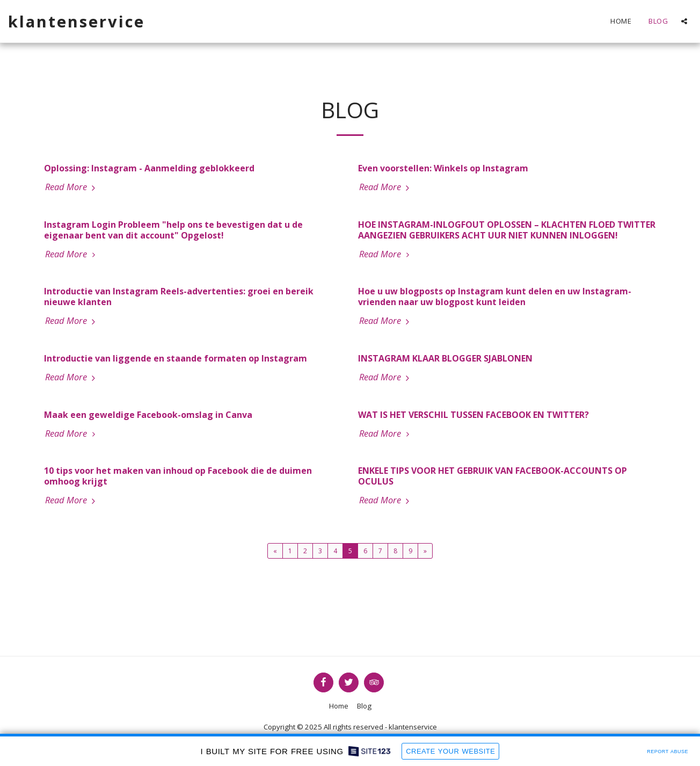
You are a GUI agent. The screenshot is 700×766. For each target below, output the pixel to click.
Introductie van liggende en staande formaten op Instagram (176, 358)
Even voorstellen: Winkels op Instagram (443, 168)
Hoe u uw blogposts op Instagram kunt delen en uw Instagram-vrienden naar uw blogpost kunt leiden (495, 297)
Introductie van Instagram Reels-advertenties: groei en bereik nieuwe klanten (179, 297)
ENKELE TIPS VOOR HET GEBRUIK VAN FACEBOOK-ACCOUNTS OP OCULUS (493, 476)
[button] (684, 21)
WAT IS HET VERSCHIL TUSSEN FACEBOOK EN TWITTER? (473, 415)
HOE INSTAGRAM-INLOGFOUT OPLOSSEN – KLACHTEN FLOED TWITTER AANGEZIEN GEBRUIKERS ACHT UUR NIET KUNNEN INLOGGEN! (507, 230)
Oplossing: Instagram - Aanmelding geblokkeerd (149, 168)
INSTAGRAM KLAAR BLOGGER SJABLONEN (445, 358)
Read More (72, 187)
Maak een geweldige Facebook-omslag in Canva (148, 415)
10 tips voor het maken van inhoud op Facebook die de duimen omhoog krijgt (178, 476)
